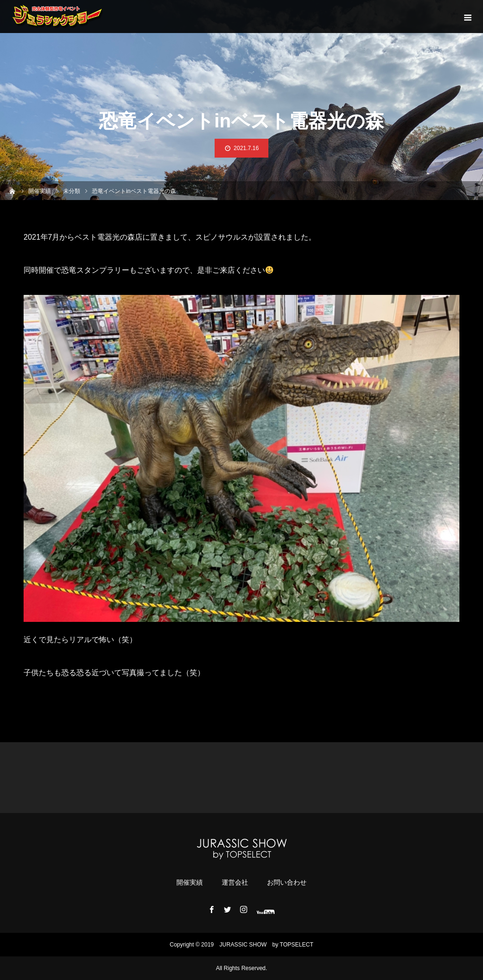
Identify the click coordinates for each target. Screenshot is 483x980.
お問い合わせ (287, 882)
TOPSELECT (296, 945)
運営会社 (235, 882)
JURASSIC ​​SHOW (243, 945)
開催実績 (190, 882)
